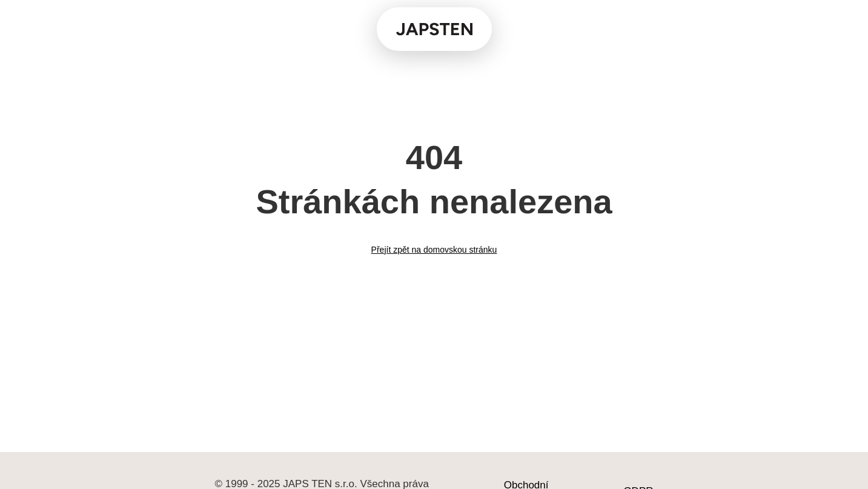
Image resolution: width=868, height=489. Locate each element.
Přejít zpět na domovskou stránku (434, 250)
